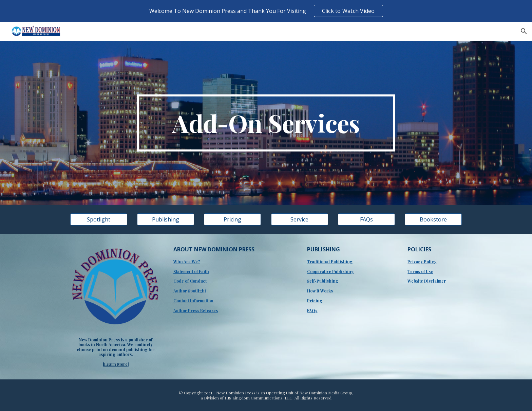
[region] (266, 11)
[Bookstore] (433, 219)
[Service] (300, 219)
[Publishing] (166, 219)
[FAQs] (366, 219)
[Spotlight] (99, 219)
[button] (524, 31)
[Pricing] (232, 219)
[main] (266, 123)
